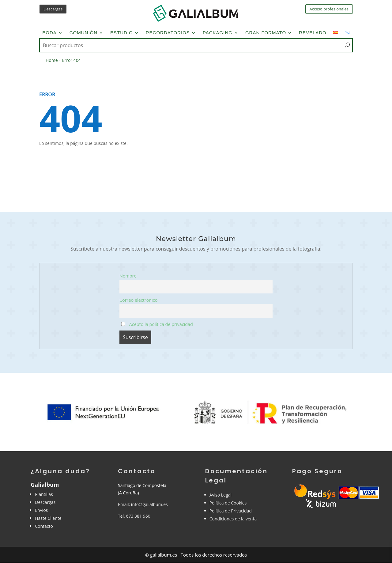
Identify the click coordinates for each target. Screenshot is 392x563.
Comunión (83, 33)
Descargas (53, 9)
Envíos (41, 510)
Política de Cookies (228, 503)
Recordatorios (168, 33)
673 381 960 (138, 516)
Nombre (128, 276)
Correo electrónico (138, 300)
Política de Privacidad (231, 511)
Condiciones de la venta (233, 519)
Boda (49, 33)
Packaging (218, 33)
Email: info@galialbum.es (143, 504)
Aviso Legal (221, 495)
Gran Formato (266, 33)
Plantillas (44, 494)
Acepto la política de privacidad (157, 324)
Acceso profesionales (329, 9)
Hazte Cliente (48, 518)
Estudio (122, 33)
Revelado (313, 33)
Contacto (44, 526)
